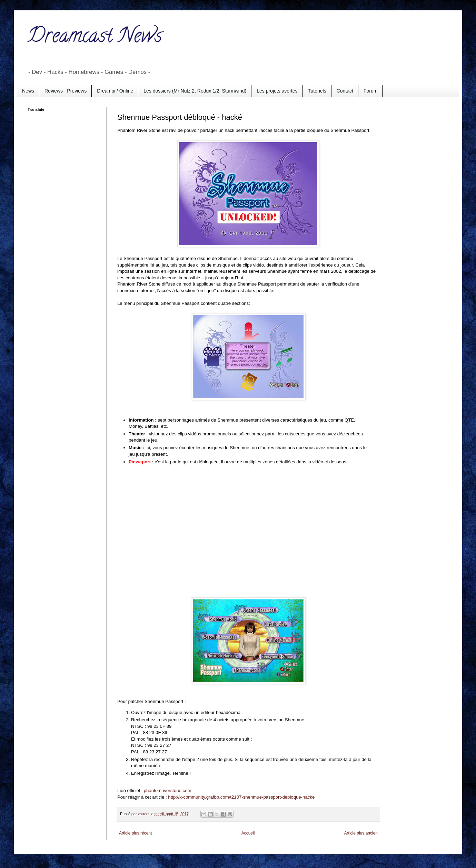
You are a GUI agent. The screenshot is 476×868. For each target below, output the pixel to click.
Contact (345, 91)
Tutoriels (317, 91)
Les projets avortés (277, 91)
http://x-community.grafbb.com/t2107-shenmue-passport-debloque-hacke (241, 797)
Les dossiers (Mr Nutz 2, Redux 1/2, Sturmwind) (195, 91)
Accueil (248, 833)
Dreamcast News (95, 38)
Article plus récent (135, 833)
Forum (370, 91)
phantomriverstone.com (168, 790)
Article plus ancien (361, 833)
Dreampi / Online (115, 91)
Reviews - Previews (66, 91)
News (28, 91)
